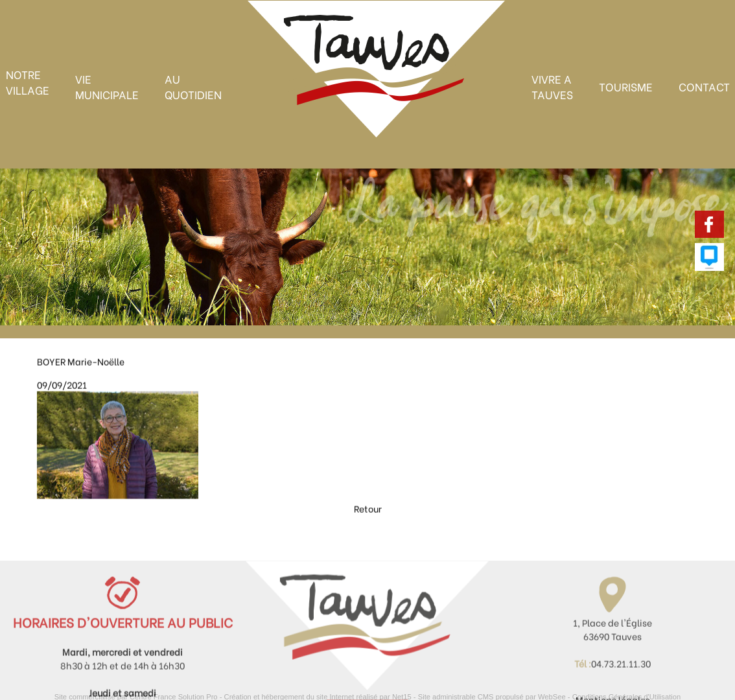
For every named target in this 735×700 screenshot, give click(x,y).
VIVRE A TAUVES (552, 86)
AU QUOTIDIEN (193, 86)
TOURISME (626, 86)
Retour (368, 525)
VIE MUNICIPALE (107, 86)
